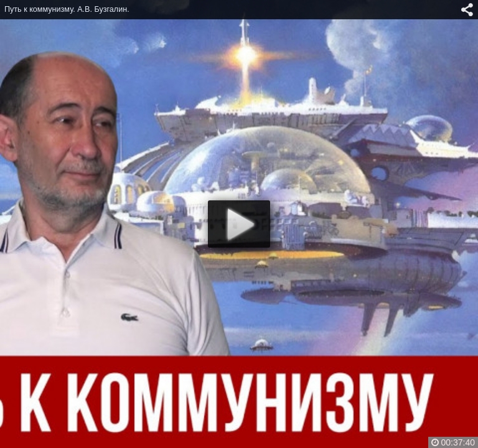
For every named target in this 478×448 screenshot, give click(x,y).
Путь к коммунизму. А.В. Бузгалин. (67, 9)
